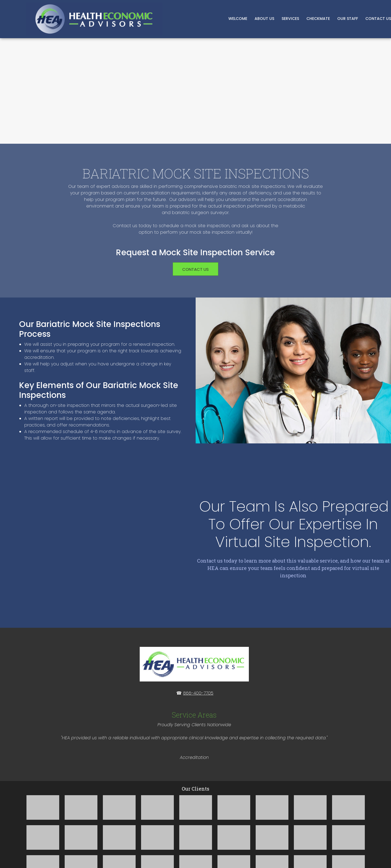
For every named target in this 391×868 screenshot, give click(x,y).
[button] (43, 759)
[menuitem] (238, 19)
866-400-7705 (198, 645)
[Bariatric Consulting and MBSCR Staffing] (94, 19)
